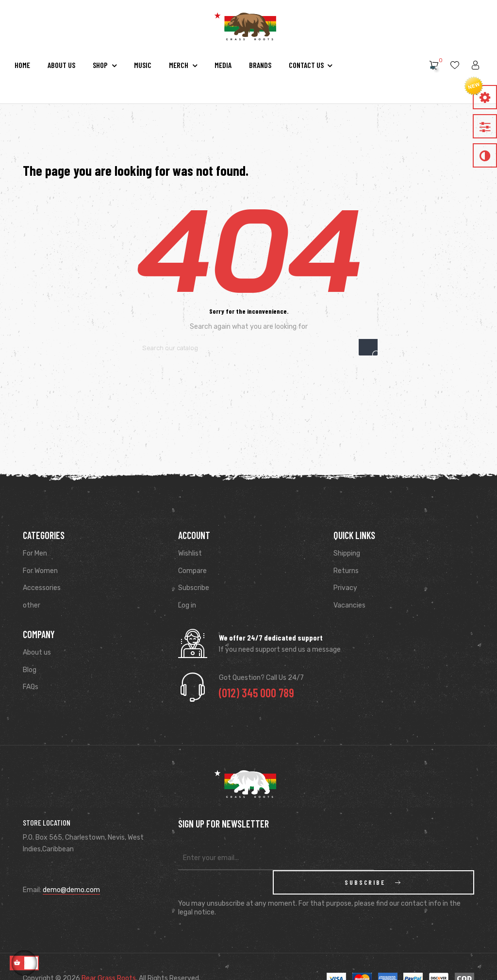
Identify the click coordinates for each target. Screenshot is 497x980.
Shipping (347, 553)
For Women (40, 571)
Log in (187, 605)
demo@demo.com (71, 890)
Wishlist (190, 553)
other (32, 605)
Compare (192, 571)
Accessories (42, 588)
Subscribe (194, 588)
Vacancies (349, 605)
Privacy (345, 588)
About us (37, 652)
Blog (30, 670)
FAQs (31, 687)
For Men (35, 553)
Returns (346, 571)
